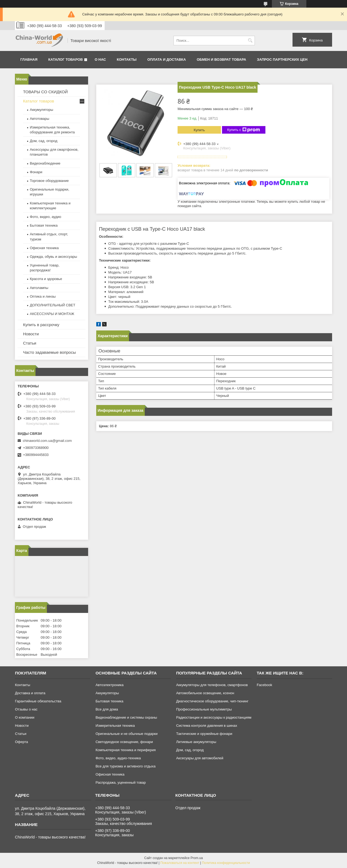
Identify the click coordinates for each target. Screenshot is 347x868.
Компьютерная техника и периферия (126, 750)
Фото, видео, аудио (46, 217)
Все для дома (107, 709)
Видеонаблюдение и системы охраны (126, 717)
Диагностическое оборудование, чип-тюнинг (212, 701)
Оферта (21, 742)
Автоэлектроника (109, 685)
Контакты (127, 60)
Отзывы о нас (26, 709)
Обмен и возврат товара (221, 60)
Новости (31, 334)
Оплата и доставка (167, 60)
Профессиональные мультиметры (204, 709)
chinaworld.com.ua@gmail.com (47, 441)
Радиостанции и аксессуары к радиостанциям (214, 717)
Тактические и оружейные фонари (204, 734)
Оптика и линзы (43, 296)
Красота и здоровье (46, 279)
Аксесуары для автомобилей (200, 758)
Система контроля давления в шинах (207, 726)
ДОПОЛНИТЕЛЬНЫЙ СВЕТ (53, 305)
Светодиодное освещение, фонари (124, 742)
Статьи (30, 343)
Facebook (264, 685)
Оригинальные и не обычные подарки (126, 734)
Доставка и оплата (30, 693)
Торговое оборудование (49, 181)
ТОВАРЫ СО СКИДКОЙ (45, 92)
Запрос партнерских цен (282, 60)
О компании (25, 717)
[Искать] (250, 41)
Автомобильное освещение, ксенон (205, 693)
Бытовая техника (44, 225)
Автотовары (40, 119)
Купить (199, 130)
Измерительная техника (115, 726)
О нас (100, 60)
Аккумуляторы (41, 110)
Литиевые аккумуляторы (196, 742)
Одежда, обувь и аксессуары (53, 257)
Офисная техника (44, 248)
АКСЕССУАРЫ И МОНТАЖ (52, 314)
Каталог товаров (65, 60)
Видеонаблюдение (45, 163)
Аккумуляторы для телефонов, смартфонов (212, 685)
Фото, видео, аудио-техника (118, 758)
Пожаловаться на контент (180, 863)
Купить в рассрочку (41, 325)
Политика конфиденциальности (226, 863)
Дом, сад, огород (44, 141)
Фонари (36, 172)
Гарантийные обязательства (38, 701)
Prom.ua (197, 858)
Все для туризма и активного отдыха (125, 766)
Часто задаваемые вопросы (49, 352)
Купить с (244, 130)
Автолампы (39, 288)
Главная (29, 60)
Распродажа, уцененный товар (121, 782)
